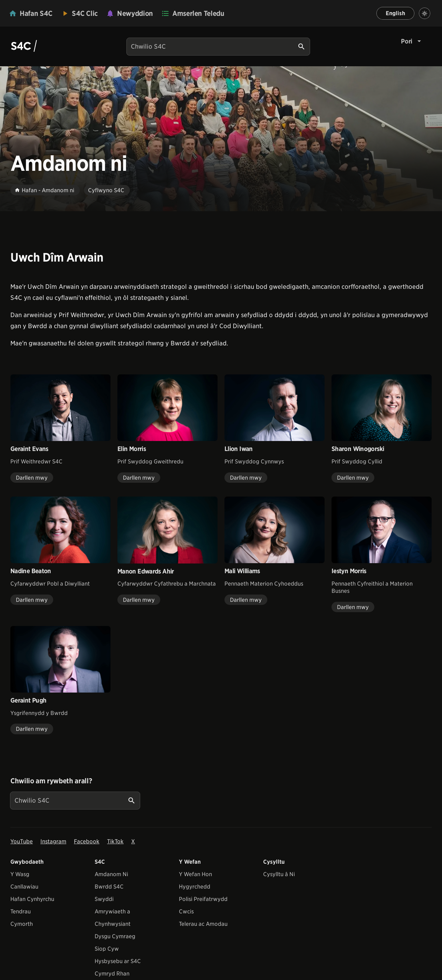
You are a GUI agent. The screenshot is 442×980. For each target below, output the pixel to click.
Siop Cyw (107, 949)
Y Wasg (20, 874)
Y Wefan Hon (195, 874)
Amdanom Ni (111, 874)
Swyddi (104, 899)
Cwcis (186, 912)
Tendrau (21, 912)
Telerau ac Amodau (203, 924)
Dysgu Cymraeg (115, 936)
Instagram (53, 841)
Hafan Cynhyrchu (32, 899)
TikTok (115, 841)
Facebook (87, 841)
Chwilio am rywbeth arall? (51, 781)
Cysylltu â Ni (279, 874)
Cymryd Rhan (112, 974)
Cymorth (22, 924)
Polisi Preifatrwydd (203, 899)
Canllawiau (24, 887)
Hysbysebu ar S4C (118, 961)
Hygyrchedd (195, 887)
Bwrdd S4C (109, 887)
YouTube (22, 841)
